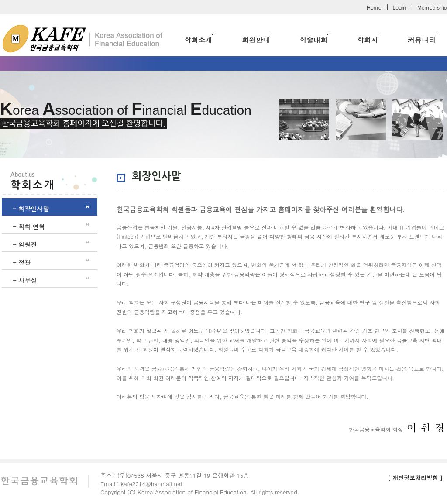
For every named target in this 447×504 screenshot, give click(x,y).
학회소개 (199, 39)
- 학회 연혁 (29, 226)
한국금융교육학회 (83, 35)
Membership (432, 7)
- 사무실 (25, 280)
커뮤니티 (422, 39)
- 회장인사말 (31, 209)
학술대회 (314, 39)
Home (374, 7)
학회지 (368, 39)
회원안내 (256, 39)
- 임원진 (25, 244)
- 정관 (22, 262)
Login (399, 7)
